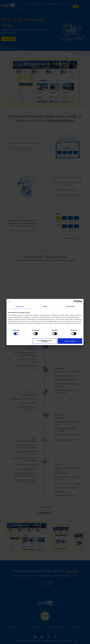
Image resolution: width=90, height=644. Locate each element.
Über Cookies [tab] (71, 306)
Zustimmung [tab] (19, 306)
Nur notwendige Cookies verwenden (45, 341)
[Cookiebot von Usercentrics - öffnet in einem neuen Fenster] (75, 301)
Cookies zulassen (70, 341)
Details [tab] (45, 306)
